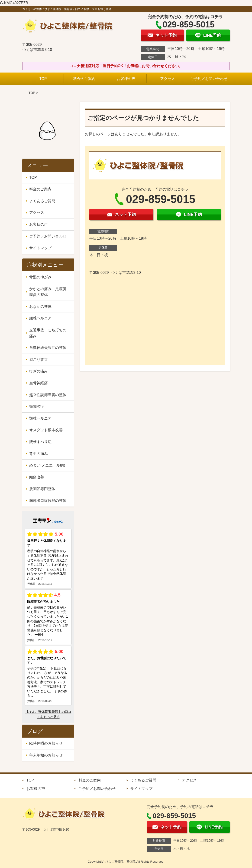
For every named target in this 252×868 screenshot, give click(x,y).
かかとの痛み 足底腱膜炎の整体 (48, 292)
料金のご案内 (84, 79)
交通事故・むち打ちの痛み (48, 333)
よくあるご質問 (42, 201)
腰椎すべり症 (40, 442)
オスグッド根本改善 (46, 430)
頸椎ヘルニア (40, 418)
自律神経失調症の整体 (48, 348)
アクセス (168, 79)
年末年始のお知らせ (46, 755)
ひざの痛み (39, 371)
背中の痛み (39, 454)
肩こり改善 (39, 359)
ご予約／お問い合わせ (209, 79)
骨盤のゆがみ (40, 277)
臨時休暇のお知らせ (46, 743)
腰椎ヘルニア (40, 318)
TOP (43, 79)
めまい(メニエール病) (47, 465)
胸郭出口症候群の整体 (48, 501)
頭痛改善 (37, 477)
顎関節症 (37, 406)
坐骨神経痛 (39, 383)
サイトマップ (40, 248)
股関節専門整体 (42, 489)
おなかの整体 (40, 306)
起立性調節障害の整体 (48, 395)
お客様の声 (126, 79)
